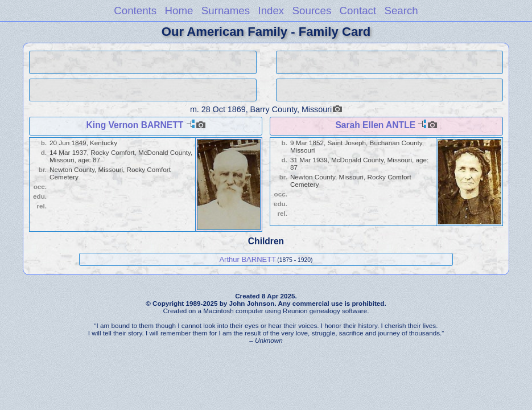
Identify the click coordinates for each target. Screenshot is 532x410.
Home (179, 11)
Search (401, 11)
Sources (312, 11)
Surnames (226, 11)
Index (271, 11)
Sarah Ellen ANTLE (375, 125)
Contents (135, 11)
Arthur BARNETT (248, 259)
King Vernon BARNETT (135, 125)
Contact (358, 11)
